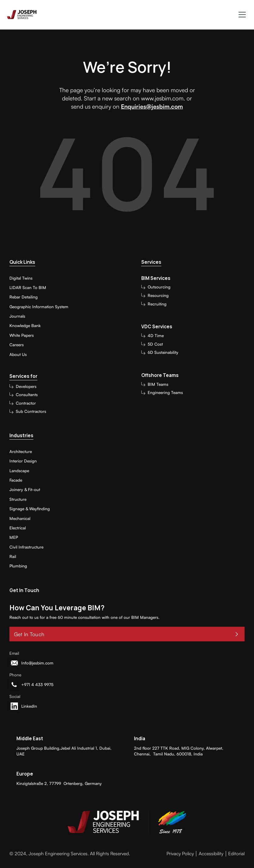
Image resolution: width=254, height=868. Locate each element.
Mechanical (20, 518)
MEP (14, 537)
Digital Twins (21, 278)
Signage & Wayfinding (30, 509)
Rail (13, 556)
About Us (18, 354)
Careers (17, 345)
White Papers (22, 335)
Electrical (18, 528)
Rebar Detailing (24, 297)
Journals (17, 316)
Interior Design (23, 461)
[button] (241, 15)
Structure (18, 499)
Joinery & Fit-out (25, 490)
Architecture (21, 451)
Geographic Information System (39, 307)
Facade (16, 480)
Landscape (19, 471)
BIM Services (156, 278)
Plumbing (18, 566)
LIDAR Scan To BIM (28, 288)
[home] (22, 15)
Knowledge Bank (25, 326)
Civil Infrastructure (26, 547)
